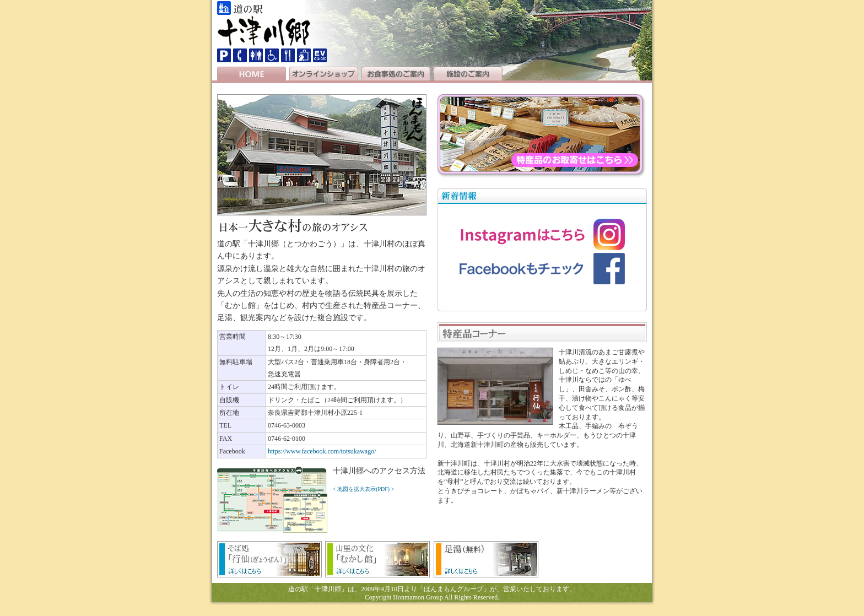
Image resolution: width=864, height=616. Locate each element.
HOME (252, 74)
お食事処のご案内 (396, 74)
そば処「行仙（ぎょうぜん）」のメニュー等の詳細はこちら (269, 559)
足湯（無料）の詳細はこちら (486, 559)
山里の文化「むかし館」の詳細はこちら (377, 559)
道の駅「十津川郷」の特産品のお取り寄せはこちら (542, 136)
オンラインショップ (324, 74)
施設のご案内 (468, 74)
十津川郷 (264, 32)
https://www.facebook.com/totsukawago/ (322, 451)
